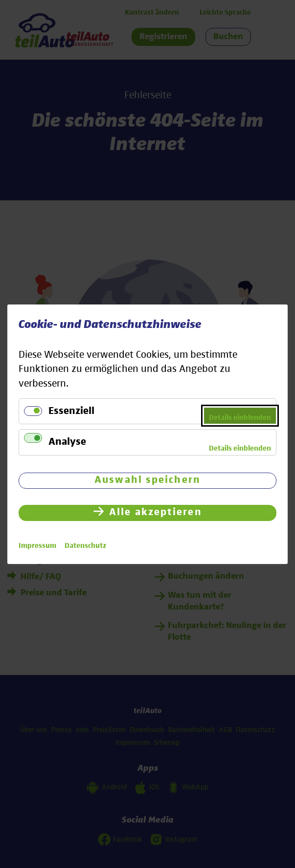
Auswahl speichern (147, 480)
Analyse (67, 442)
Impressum (37, 545)
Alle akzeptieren (156, 512)
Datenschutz (85, 545)
